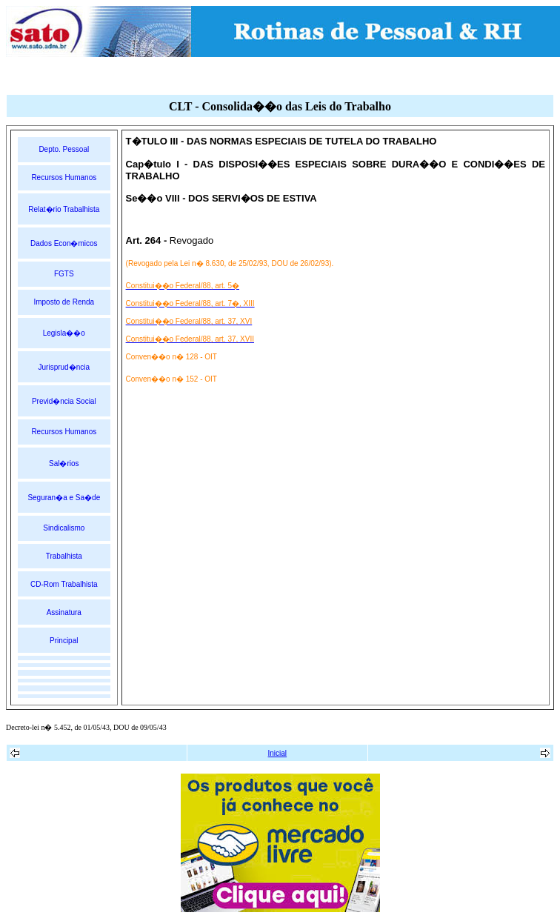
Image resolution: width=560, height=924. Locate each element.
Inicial (278, 753)
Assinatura (64, 612)
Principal (64, 641)
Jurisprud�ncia (64, 367)
